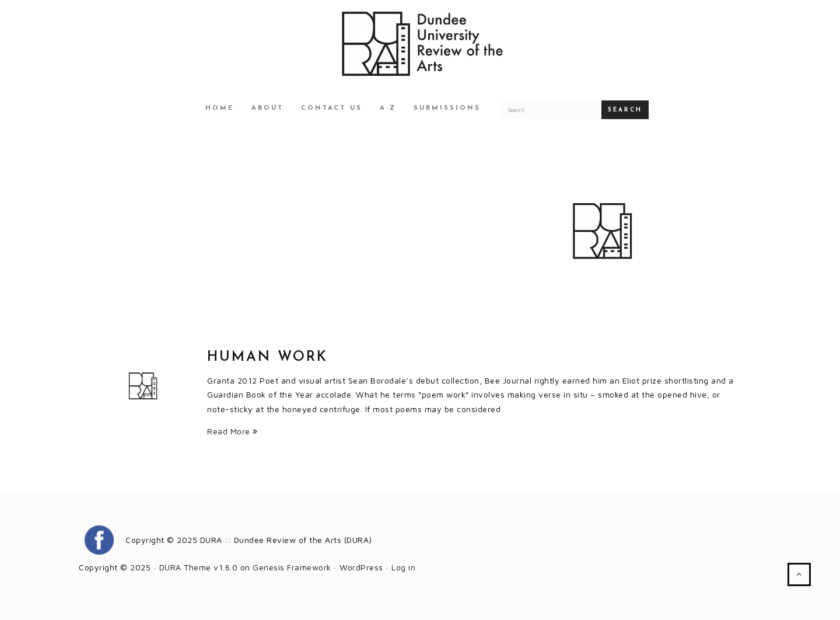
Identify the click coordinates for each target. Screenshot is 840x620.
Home (220, 108)
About (267, 108)
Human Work (267, 357)
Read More (232, 431)
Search (625, 110)
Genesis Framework (292, 567)
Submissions (447, 108)
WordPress (361, 567)
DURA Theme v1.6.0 (199, 567)
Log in (403, 567)
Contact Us (332, 108)
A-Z (388, 108)
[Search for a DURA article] (551, 110)
